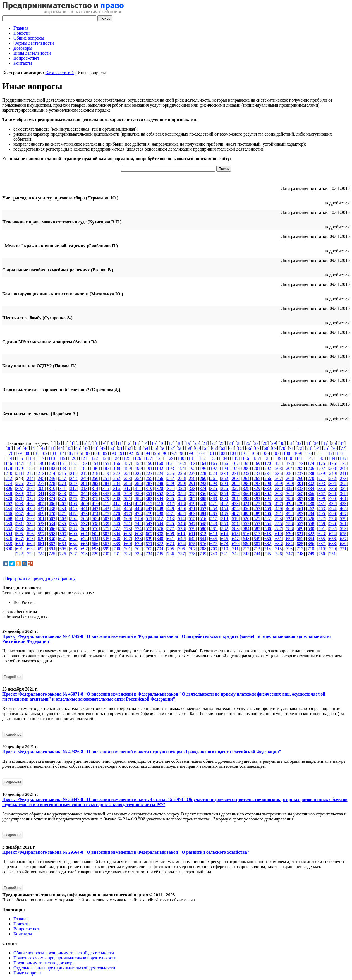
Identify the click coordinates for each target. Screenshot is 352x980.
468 (30, 514)
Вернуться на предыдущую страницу (40, 578)
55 (155, 448)
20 (197, 443)
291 (192, 483)
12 (128, 443)
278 (52, 483)
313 (84, 488)
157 (128, 463)
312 (73, 488)
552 (246, 524)
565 (41, 529)
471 (63, 514)
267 (279, 478)
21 (205, 443)
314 (95, 488)
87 (88, 453)
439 (63, 509)
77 (343, 448)
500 (30, 519)
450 (181, 509)
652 (289, 539)
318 (138, 488)
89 (105, 453)
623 (322, 534)
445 (128, 509)
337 (343, 488)
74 (317, 448)
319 (149, 488)
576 (160, 529)
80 (28, 453)
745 (268, 554)
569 (84, 529)
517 (214, 519)
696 (74, 549)
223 (149, 473)
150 (52, 463)
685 (300, 544)
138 (267, 458)
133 (213, 458)
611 (192, 534)
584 (246, 529)
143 (321, 458)
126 (138, 458)
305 (343, 483)
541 (128, 524)
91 (122, 453)
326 (224, 488)
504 (74, 519)
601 (84, 534)
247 (63, 478)
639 (149, 539)
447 (149, 509)
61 (206, 448)
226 (181, 473)
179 (20, 468)
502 (52, 519)
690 (9, 549)
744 (257, 554)
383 (149, 499)
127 (149, 458)
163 (192, 463)
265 (257, 478)
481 (171, 514)
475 (106, 514)
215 (63, 473)
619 (278, 534)
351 (149, 493)
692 (30, 549)
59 (189, 448)
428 (289, 504)
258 (181, 478)
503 (63, 519)
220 (117, 473)
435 (20, 509)
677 (214, 544)
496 (332, 514)
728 (84, 554)
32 (299, 443)
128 (159, 458)
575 (149, 529)
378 (95, 499)
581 (214, 529)
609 (171, 534)
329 (257, 488)
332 (289, 488)
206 (311, 468)
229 (214, 473)
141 (300, 458)
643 (192, 539)
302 (311, 483)
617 (257, 534)
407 (63, 504)
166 (224, 463)
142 (310, 458)
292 (203, 483)
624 (332, 534)
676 (203, 544)
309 (41, 488)
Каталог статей (60, 73)
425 (257, 504)
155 (106, 463)
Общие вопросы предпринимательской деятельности (64, 953)
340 (30, 493)
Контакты (23, 63)
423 (235, 504)
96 (165, 453)
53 (138, 448)
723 (30, 554)
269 (300, 478)
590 (311, 529)
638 (138, 539)
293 (214, 483)
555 (279, 524)
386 (181, 499)
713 (257, 549)
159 (149, 463)
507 (106, 519)
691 (20, 549)
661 (41, 544)
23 (222, 443)
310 (52, 488)
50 (112, 448)
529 (343, 519)
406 (52, 504)
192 (160, 468)
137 (257, 458)
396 (289, 499)
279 (63, 483)
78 (11, 453)
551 (235, 524)
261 (214, 478)
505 (84, 519)
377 (84, 499)
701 (128, 549)
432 (332, 504)
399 (322, 499)
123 (105, 458)
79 (20, 453)
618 (268, 534)
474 (95, 514)
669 (128, 544)
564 (30, 529)
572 (117, 529)
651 (279, 539)
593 (343, 529)
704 (160, 549)
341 (41, 493)
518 (224, 519)
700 (117, 549)
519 (235, 519)
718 (311, 549)
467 (20, 514)
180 (30, 468)
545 (171, 524)
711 (235, 549)
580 (203, 529)
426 (268, 504)
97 (174, 453)
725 (52, 554)
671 (149, 544)
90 (114, 453)
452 (203, 509)
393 (257, 499)
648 (246, 539)
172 (289, 463)
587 (279, 529)
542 (138, 524)
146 (9, 463)
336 (332, 488)
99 (191, 453)
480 (160, 514)
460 (289, 509)
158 (138, 463)
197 (214, 468)
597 (41, 534)
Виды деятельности (32, 53)
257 (171, 478)
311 (63, 488)
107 (276, 453)
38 (9, 448)
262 (224, 478)
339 (20, 493)
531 (20, 524)
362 (268, 493)
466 (9, 514)
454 (224, 509)
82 (45, 453)
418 (181, 504)
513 (171, 519)
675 (192, 544)
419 (192, 504)
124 (116, 458)
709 (214, 549)
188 (117, 468)
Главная (21, 28)
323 (192, 488)
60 (197, 448)
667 (106, 544)
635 (106, 539)
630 (52, 539)
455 (235, 509)
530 (9, 524)
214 (52, 473)
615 (235, 534)
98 (182, 453)
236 (289, 473)
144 (332, 458)
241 (343, 473)
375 (63, 499)
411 (106, 504)
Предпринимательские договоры (44, 963)
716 (289, 549)
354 (181, 493)
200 (246, 468)
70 (283, 448)
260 (203, 478)
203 (279, 468)
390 (224, 499)
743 (246, 554)
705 (171, 549)
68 (266, 448)
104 (244, 453)
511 (149, 519)
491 (279, 514)
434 (9, 509)
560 (332, 524)
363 (279, 493)
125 (127, 458)
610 (181, 534)
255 (149, 478)
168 (246, 463)
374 (52, 499)
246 (52, 478)
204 (289, 468)
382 (138, 499)
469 (41, 514)
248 (73, 478)
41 (35, 448)
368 (332, 493)
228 (203, 473)
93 (139, 453)
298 (268, 483)
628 (30, 539)
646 (224, 539)
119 (62, 458)
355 (192, 493)
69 (274, 448)
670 (138, 544)
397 (300, 499)
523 (278, 519)
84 (62, 453)
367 (322, 493)
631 (63, 539)
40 (26, 448)
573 (128, 529)
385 (171, 499)
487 (235, 514)
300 (289, 483)
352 (160, 493)
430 (311, 504)
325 (214, 488)
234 (268, 473)
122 (95, 458)
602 (95, 534)
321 (171, 488)
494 (311, 514)
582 (224, 529)
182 (52, 468)
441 (84, 509)
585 (257, 529)
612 (203, 534)
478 (138, 514)
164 (203, 463)
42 (43, 448)
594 (9, 534)
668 (117, 544)
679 (235, 544)
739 (203, 554)
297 (257, 483)
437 (41, 509)
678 (224, 544)
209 (343, 468)
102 (222, 453)
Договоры (23, 48)
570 (95, 529)
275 (20, 483)
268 (289, 478)
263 (235, 478)
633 (84, 539)
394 (268, 499)
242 (9, 478)
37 (342, 443)
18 (179, 443)
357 (214, 493)
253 (128, 478)
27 (256, 443)
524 (289, 519)
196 (203, 468)
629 (41, 539)
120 (73, 458)
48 (95, 448)
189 (128, 468)
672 (160, 544)
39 (18, 448)
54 (146, 448)
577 (171, 529)
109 (298, 453)
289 (171, 483)
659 (20, 544)
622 (311, 534)
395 (279, 499)
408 (74, 504)
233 (257, 473)
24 (231, 443)
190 (138, 468)
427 (278, 504)
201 (257, 468)
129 (170, 458)
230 (224, 473)
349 (128, 493)
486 (224, 514)
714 (268, 549)
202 (268, 468)
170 (268, 463)
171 (279, 463)
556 (289, 524)
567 (63, 529)
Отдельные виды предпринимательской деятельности (64, 968)
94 (148, 453)
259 (192, 478)
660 (30, 544)
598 (52, 534)
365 (300, 493)
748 (300, 554)
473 (84, 514)
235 (278, 473)
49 (103, 448)
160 (160, 463)
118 (52, 458)
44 (61, 448)
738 (192, 554)
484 (203, 514)
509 (128, 519)
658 (9, 544)
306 (9, 488)
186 (95, 468)
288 (160, 483)
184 (73, 468)
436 (30, 509)
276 (30, 483)
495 (322, 514)
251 (106, 478)
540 (117, 524)
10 (111, 443)
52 (129, 448)
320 (160, 488)
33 (308, 443)
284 (117, 483)
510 (138, 519)
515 (192, 519)
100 (200, 453)
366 (311, 493)
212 (30, 473)
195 (192, 468)
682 (268, 544)
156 (117, 463)
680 (246, 544)
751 (332, 554)
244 (30, 478)
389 (214, 499)
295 (235, 483)
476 (117, 514)
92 (131, 453)
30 (282, 443)
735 (160, 554)
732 (128, 554)
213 (41, 473)
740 (214, 554)
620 (289, 534)
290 (181, 483)
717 (300, 549)
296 (246, 483)
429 (300, 504)
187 (106, 468)
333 (300, 488)
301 (300, 483)
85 (71, 453)
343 (63, 493)
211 (19, 473)
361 (257, 493)
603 (106, 534)
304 (332, 483)
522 (268, 519)
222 (138, 473)
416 (160, 504)
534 (52, 524)
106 (265, 453)
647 (235, 539)
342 (52, 493)
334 (311, 488)
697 (84, 549)
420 (203, 504)
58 (180, 448)
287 (149, 483)
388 (203, 499)
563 (20, 529)
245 (41, 478)
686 (311, 544)
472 (73, 514)
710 (225, 549)
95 (157, 453)
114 (9, 458)
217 (84, 473)
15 (154, 443)
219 (106, 473)
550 (224, 524)
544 (160, 524)
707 (192, 549)
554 (268, 524)
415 (149, 504)
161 (171, 463)
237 (300, 473)
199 (235, 468)
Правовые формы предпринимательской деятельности (65, 958)
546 (181, 524)
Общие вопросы (29, 38)
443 (106, 509)
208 (332, 468)
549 (214, 524)
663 (63, 544)
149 (41, 463)
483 (192, 514)
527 (322, 519)
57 (172, 448)
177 (343, 463)
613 (214, 534)
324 (203, 488)
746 (279, 554)
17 (171, 443)
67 (257, 448)
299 (279, 483)
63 (223, 448)
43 (52, 448)
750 (322, 554)
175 (322, 463)
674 (181, 544)
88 (97, 453)
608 (160, 534)
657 (343, 539)
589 (300, 529)
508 (117, 519)
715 (278, 549)
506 (95, 519)
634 (95, 539)
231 (235, 473)
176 (332, 463)
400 (332, 499)
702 (138, 549)
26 (248, 443)
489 (257, 514)
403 (20, 504)
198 (224, 468)
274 (9, 483)
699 (106, 549)
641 (171, 539)
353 (171, 493)
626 (9, 539)
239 (322, 473)
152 (73, 463)
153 (84, 463)
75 (326, 448)
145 (343, 458)
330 (268, 488)
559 (322, 524)
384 (160, 499)
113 (340, 453)
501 (41, 519)
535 (63, 524)
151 (63, 463)
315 (106, 488)
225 (171, 473)
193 (171, 468)
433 (343, 504)
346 (95, 493)
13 (137, 443)
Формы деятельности (34, 43)
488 (246, 514)
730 (106, 554)
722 (20, 554)
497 (343, 514)
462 (311, 509)
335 (322, 488)
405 (41, 504)
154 (95, 463)
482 (181, 514)
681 (257, 544)
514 (181, 519)
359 (235, 493)
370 (9, 499)
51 (120, 448)
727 (73, 554)
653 (300, 539)
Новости (21, 33)
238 (311, 473)
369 (343, 493)
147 (20, 463)
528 (332, 519)
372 (30, 499)
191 (149, 468)
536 (73, 524)
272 (332, 478)
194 (181, 468)
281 (84, 483)
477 (128, 514)
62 (214, 448)
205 (300, 468)
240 (332, 473)
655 (322, 539)
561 (343, 524)
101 (211, 453)
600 (74, 534)
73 (309, 448)
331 (278, 488)
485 (214, 514)
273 (343, 478)
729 (95, 554)
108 (287, 453)
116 (30, 458)
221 (127, 473)
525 (300, 519)
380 (117, 499)
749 (311, 554)
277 (41, 483)
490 (268, 514)
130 (181, 458)
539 (106, 524)
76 (334, 448)
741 (224, 554)
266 (268, 478)
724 (41, 554)
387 (192, 499)
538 (95, 524)
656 (332, 539)
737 (181, 554)
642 (181, 539)
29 (274, 443)
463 (322, 509)
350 (138, 493)
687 (322, 544)
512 (160, 519)
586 (268, 529)
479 (149, 514)
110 (308, 453)
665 (84, 544)
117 (41, 458)
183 (63, 468)
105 (254, 453)
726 (63, 554)
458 (268, 509)
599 (63, 534)
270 (311, 478)
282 (95, 483)
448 (160, 509)
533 (41, 524)
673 (171, 544)
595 (20, 534)
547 (192, 524)
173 (300, 463)
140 (289, 458)
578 (181, 529)
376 (73, 499)
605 (128, 534)
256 (160, 478)
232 (246, 473)
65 (240, 448)
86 (80, 453)
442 (95, 509)
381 (128, 499)
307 (20, 488)
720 (332, 549)
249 (84, 478)
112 (329, 453)
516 (203, 519)
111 (319, 453)
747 (289, 554)
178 (9, 468)
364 (289, 493)
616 (246, 534)
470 (52, 514)
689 (343, 544)
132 (202, 458)
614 (224, 534)
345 (84, 493)
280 (73, 483)
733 (138, 554)
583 (235, 529)
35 (325, 443)
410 (95, 504)
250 (95, 478)
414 (138, 504)
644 (203, 539)
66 (249, 448)
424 (246, 504)
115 (20, 458)
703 (149, 549)
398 (311, 499)
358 (224, 493)
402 (9, 504)
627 (20, 539)
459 (279, 509)
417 (171, 504)
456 (246, 509)
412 (117, 504)
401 (343, 499)
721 (343, 549)
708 (203, 549)
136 (246, 458)
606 (138, 534)
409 (84, 504)
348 (117, 493)
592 (332, 529)
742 (235, 554)
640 (160, 539)
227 (192, 473)
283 (106, 483)
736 (171, 554)
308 (30, 488)
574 (138, 529)
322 (181, 488)
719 (322, 549)
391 (235, 499)
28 (265, 443)
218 (95, 473)
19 (188, 443)
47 (86, 448)
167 (235, 463)
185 (84, 468)
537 (84, 524)
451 (192, 509)
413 (127, 504)
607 (149, 534)
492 (289, 514)
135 (235, 458)
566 (52, 529)
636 (117, 539)
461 (300, 509)
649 (257, 539)
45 (69, 448)
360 (246, 493)
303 (322, 483)
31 (291, 443)
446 (138, 509)
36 (333, 443)
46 (78, 448)
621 (300, 534)
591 (322, 529)
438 (52, 509)
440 (73, 509)
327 (235, 488)
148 (30, 463)
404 (30, 504)
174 (311, 463)
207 (322, 468)
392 (246, 499)
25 (239, 443)
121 (84, 458)
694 (52, 549)
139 (278, 458)
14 (145, 443)
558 (311, 524)
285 (128, 483)
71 (291, 448)
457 (257, 509)
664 (73, 544)
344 (73, 493)
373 (41, 499)
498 (9, 519)
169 (257, 463)
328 (246, 488)
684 (289, 544)
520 (246, 519)
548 (203, 524)
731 (117, 554)
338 (9, 493)
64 (232, 448)
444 (117, 509)
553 (257, 524)
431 (322, 504)
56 (163, 448)
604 (117, 534)
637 (128, 539)
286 (138, 483)
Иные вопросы (27, 973)
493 (300, 514)
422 (224, 504)
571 (106, 529)
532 (30, 524)
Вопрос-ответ (26, 58)
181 (41, 468)
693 (41, 549)
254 (138, 478)
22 (214, 443)
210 (9, 473)
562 (9, 529)
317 (127, 488)
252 (117, 478)
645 (214, 539)
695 (63, 549)
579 (192, 529)
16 (162, 443)
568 (73, 529)
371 (20, 499)
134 (224, 458)
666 (95, 544)
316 (117, 488)
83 (54, 453)
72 (300, 448)
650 (268, 539)
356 (203, 493)
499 (20, 519)
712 (246, 549)
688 (332, 544)
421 (214, 504)
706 (181, 549)
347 (106, 493)
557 (300, 524)
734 (149, 554)
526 (311, 519)
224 (160, 473)
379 (106, 499)
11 (120, 443)
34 (316, 443)
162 (181, 463)
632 (73, 539)
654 (311, 539)
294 (224, 483)
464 (332, 509)
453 (214, 509)
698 (95, 549)
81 (37, 453)
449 (171, 509)
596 (30, 534)
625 (343, 534)
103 (233, 453)
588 (289, 529)
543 (149, 524)
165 (214, 463)
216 (73, 473)
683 (279, 544)
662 (52, 544)
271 (322, 478)
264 (246, 478)
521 (257, 519)
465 (343, 509)
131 (192, 458)
